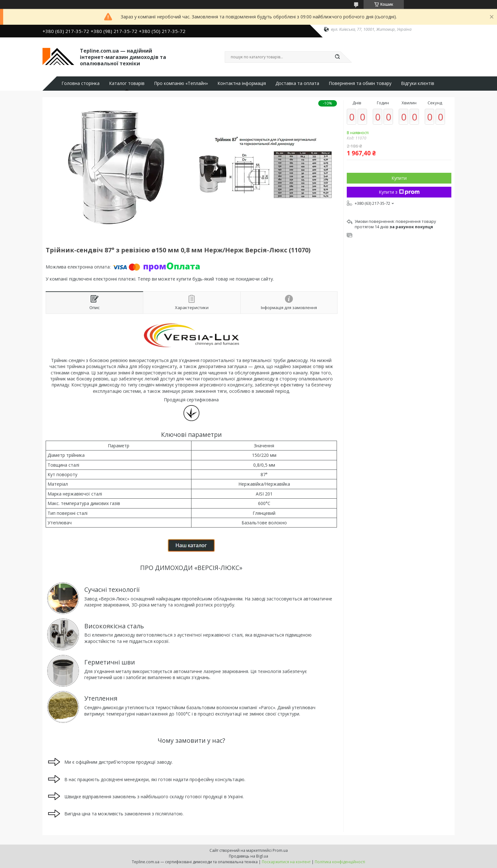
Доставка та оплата (297, 83)
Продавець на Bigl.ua (248, 856)
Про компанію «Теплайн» (181, 83)
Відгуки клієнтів (418, 83)
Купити (399, 178)
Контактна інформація (242, 83)
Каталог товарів (127, 83)
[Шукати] (337, 57)
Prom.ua (280, 850)
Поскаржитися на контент (286, 862)
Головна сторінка (81, 83)
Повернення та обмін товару (360, 83)
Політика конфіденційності (340, 862)
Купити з (399, 192)
